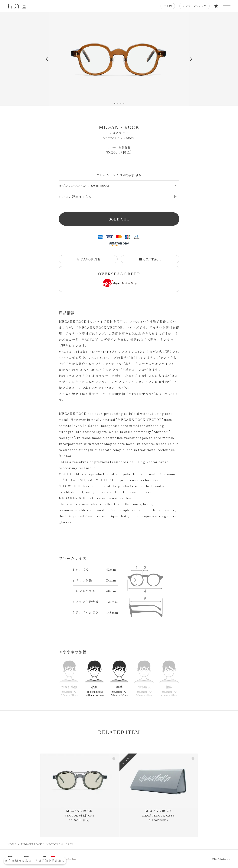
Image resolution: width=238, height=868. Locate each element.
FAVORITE (88, 259)
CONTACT (150, 259)
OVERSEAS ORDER (119, 279)
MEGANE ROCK (119, 129)
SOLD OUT (119, 219)
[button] (191, 59)
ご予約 (168, 6)
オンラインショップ (194, 6)
